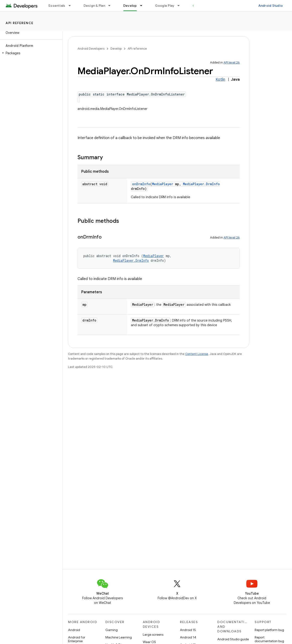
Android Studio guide (233, 639)
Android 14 (188, 637)
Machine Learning (119, 637)
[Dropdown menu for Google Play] (181, 6)
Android (74, 630)
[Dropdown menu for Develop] (143, 6)
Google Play (165, 6)
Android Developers (91, 49)
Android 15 (188, 630)
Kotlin (220, 80)
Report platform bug (269, 630)
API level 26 (232, 62)
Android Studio (271, 6)
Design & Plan (94, 6)
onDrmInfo (141, 184)
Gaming (112, 630)
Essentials (57, 6)
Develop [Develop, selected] (130, 6)
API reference (20, 23)
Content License (197, 354)
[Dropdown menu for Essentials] (72, 6)
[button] (30, 53)
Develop (116, 49)
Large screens (153, 634)
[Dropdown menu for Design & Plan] (111, 6)
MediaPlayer (163, 184)
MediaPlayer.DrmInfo (201, 184)
